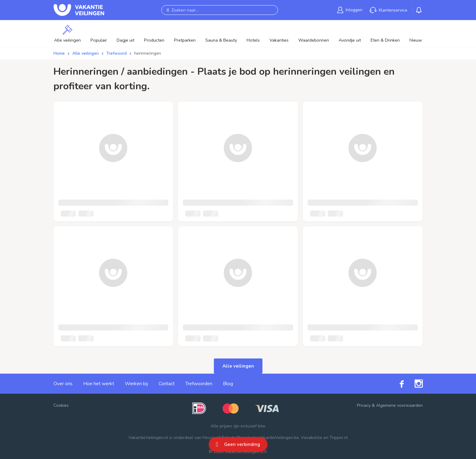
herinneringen (148, 53)
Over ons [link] (63, 384)
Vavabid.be (312, 438)
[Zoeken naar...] (220, 10)
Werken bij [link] (136, 384)
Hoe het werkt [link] (99, 384)
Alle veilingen (86, 53)
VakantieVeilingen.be (279, 438)
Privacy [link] (364, 405)
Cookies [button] (61, 405)
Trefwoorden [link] (199, 384)
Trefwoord (116, 53)
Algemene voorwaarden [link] (399, 405)
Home (59, 53)
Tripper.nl (339, 438)
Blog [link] (228, 384)
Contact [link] (167, 384)
